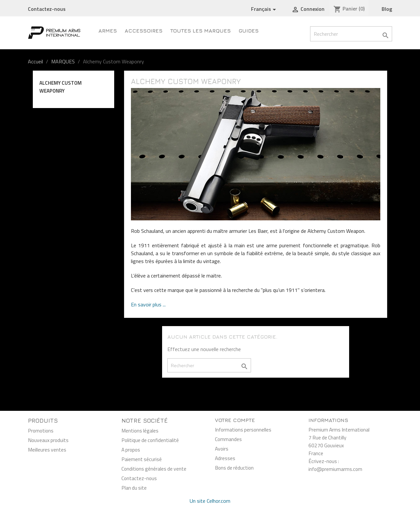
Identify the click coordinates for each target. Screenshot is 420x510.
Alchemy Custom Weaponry (61, 87)
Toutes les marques (200, 31)
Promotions (41, 431)
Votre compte (235, 420)
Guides (249, 31)
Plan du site (134, 488)
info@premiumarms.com (335, 469)
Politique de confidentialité (150, 440)
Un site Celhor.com (210, 501)
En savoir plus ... (148, 304)
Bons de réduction (234, 468)
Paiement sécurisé (142, 459)
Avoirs (222, 449)
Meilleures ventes (47, 450)
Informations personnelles (243, 430)
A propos (131, 450)
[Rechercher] (351, 34)
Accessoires (144, 31)
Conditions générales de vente (154, 469)
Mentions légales (140, 431)
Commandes (228, 439)
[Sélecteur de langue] (265, 9)
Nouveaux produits (48, 440)
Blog (387, 9)
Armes (108, 31)
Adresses (225, 458)
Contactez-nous (47, 9)
